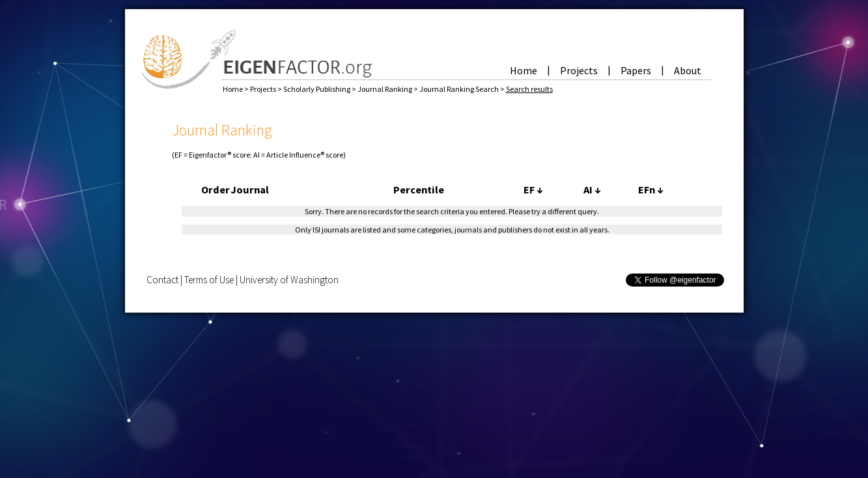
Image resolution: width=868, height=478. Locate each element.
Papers (636, 70)
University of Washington (289, 280)
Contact (162, 280)
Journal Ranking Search (460, 89)
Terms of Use (209, 280)
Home (524, 70)
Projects (579, 70)
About (688, 70)
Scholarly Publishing (317, 89)
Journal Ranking (385, 89)
